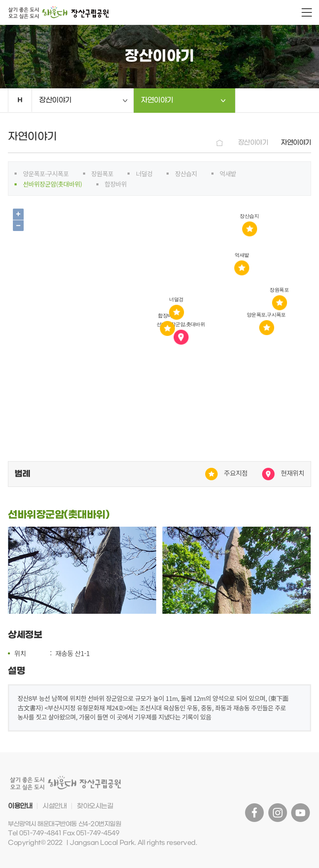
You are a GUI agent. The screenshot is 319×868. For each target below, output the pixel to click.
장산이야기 (55, 100)
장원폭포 (102, 174)
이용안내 (20, 806)
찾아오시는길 (95, 806)
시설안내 (54, 806)
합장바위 (116, 184)
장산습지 (186, 174)
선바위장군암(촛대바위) (52, 184)
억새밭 (228, 174)
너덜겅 (144, 174)
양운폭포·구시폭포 (46, 174)
